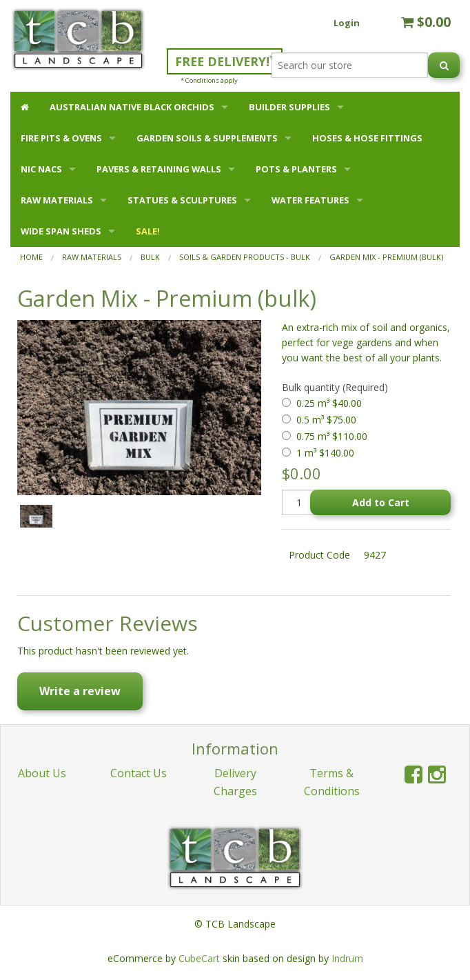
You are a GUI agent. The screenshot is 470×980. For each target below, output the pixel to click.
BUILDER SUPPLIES (289, 107)
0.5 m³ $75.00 (326, 420)
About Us (42, 773)
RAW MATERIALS (57, 200)
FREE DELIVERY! (225, 61)
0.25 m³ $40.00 (329, 403)
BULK (150, 257)
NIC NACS (41, 169)
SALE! (148, 231)
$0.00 (426, 22)
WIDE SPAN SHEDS (61, 231)
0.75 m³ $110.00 (332, 436)
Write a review (80, 691)
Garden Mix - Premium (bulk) (386, 257)
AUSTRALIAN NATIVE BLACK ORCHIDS (132, 107)
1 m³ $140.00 (325, 453)
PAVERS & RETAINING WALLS (159, 169)
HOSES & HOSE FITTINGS (367, 138)
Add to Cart (381, 502)
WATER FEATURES (310, 200)
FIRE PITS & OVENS (61, 138)
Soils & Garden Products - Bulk (245, 257)
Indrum (347, 958)
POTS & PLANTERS (296, 169)
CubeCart (199, 958)
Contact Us (139, 773)
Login (347, 23)
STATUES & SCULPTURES (182, 200)
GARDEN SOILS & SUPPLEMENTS (207, 138)
